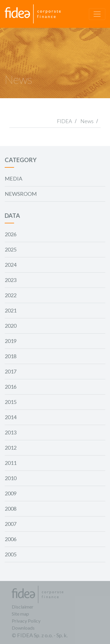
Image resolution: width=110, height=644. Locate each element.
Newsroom (21, 194)
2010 (11, 478)
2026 (11, 234)
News (87, 121)
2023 (11, 280)
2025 (11, 249)
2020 (11, 326)
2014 (11, 417)
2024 (11, 265)
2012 (11, 448)
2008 (11, 509)
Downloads (23, 628)
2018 (11, 356)
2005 (11, 554)
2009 (11, 493)
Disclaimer (23, 607)
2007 (11, 524)
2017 (11, 371)
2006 (11, 539)
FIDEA (65, 121)
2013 (11, 432)
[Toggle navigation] (97, 14)
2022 (11, 295)
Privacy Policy (26, 621)
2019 (11, 341)
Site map (20, 614)
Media (13, 179)
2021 (11, 310)
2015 (11, 402)
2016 (11, 387)
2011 (11, 463)
